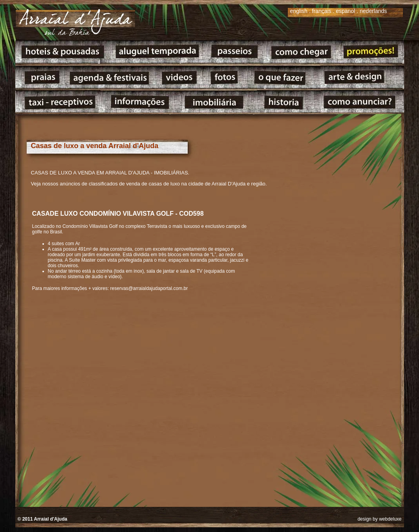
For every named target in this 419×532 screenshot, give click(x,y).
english (299, 11)
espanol (345, 11)
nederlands (373, 11)
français (322, 11)
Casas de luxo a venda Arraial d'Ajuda (95, 146)
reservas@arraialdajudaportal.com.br (149, 288)
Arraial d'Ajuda (50, 519)
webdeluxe (390, 519)
